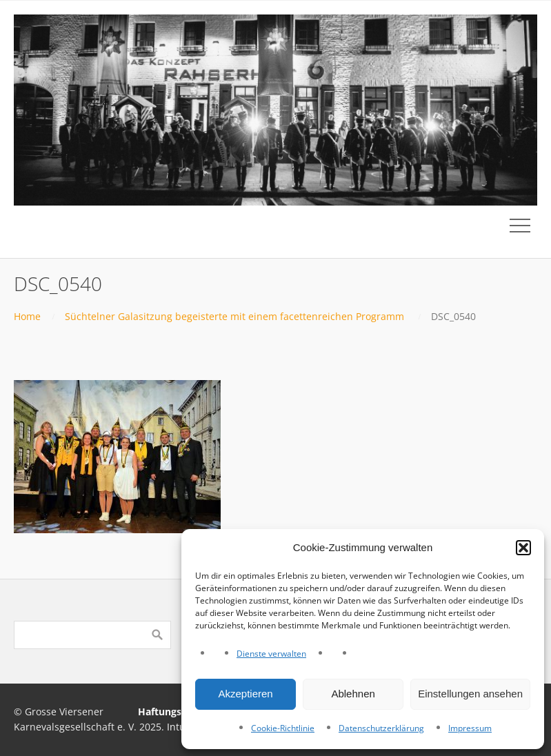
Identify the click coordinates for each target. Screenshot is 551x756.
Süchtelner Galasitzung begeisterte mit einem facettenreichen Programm (234, 316)
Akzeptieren (245, 694)
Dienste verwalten (271, 654)
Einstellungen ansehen (470, 694)
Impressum (470, 728)
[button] (523, 548)
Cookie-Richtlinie (283, 728)
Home (27, 316)
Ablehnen (353, 694)
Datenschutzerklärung (381, 728)
